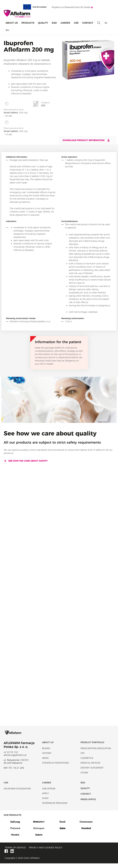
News (45, 763)
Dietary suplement (92, 772)
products (28, 23)
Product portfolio (92, 747)
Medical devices (90, 767)
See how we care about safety (26, 461)
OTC (83, 758)
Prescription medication (96, 753)
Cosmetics (87, 763)
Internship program (55, 808)
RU (7, 30)
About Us (12, 23)
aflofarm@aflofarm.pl (15, 760)
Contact (88, 23)
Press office (88, 804)
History (47, 758)
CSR (76, 23)
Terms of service (15, 852)
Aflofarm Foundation (17, 793)
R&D (54, 23)
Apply (45, 798)
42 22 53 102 (11, 757)
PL (106, 23)
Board (46, 753)
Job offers (49, 793)
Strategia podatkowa (55, 767)
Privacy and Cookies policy (46, 852)
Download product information (86, 140)
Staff (45, 803)
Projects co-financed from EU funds (72, 8)
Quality (43, 23)
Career (65, 23)
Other (84, 777)
